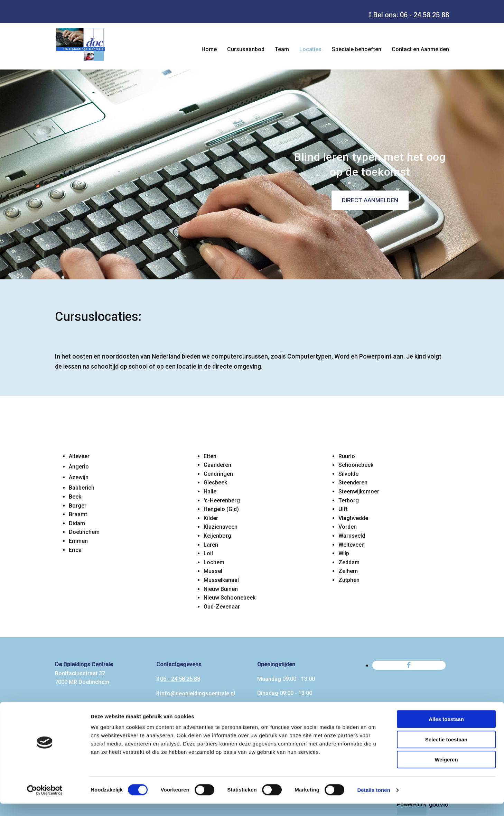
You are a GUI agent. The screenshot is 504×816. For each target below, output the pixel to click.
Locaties (310, 49)
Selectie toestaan (446, 752)
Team (282, 49)
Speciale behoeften (357, 49)
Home (209, 49)
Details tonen (374, 802)
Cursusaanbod (246, 49)
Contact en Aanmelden (420, 49)
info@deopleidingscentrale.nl (198, 693)
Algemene (68, 711)
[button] (370, 200)
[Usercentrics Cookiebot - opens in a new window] (45, 803)
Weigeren (446, 772)
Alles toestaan (446, 731)
